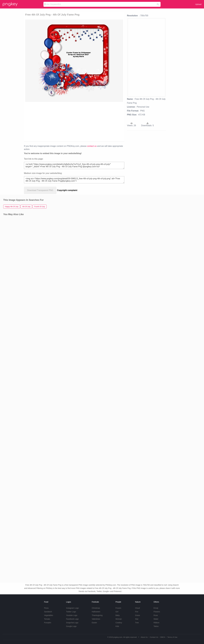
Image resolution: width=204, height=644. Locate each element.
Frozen (118, 608)
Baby (118, 615)
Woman (119, 619)
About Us (144, 637)
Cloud (137, 608)
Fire (137, 612)
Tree (137, 623)
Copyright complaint (67, 190)
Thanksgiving (97, 615)
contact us (92, 146)
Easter (94, 623)
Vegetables (49, 615)
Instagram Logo (72, 608)
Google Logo (71, 626)
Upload (198, 4)
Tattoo (156, 626)
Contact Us (154, 637)
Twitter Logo (71, 612)
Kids (117, 626)
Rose (156, 615)
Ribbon (156, 623)
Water (156, 619)
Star (137, 619)
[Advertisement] (60, 121)
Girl (117, 612)
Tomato (47, 619)
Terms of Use (172, 637)
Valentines (96, 619)
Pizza (46, 608)
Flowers (157, 612)
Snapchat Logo (72, 623)
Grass (137, 615)
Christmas (96, 608)
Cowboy (119, 623)
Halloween (96, 612)
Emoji (156, 608)
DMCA (163, 637)
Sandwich (48, 612)
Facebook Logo (72, 619)
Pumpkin (48, 623)
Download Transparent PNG (40, 190)
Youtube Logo (72, 615)
